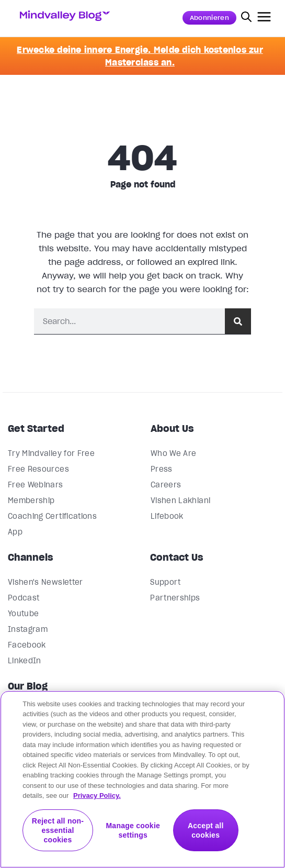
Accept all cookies (206, 830)
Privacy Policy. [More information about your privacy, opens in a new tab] (97, 795)
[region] (142, 779)
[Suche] (238, 321)
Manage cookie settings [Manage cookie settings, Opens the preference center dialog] (133, 830)
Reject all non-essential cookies (58, 830)
